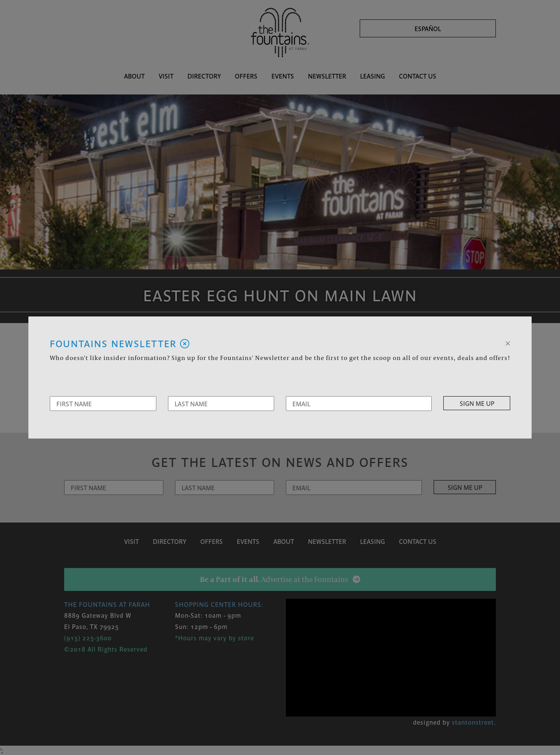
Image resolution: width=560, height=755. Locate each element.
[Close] (508, 343)
